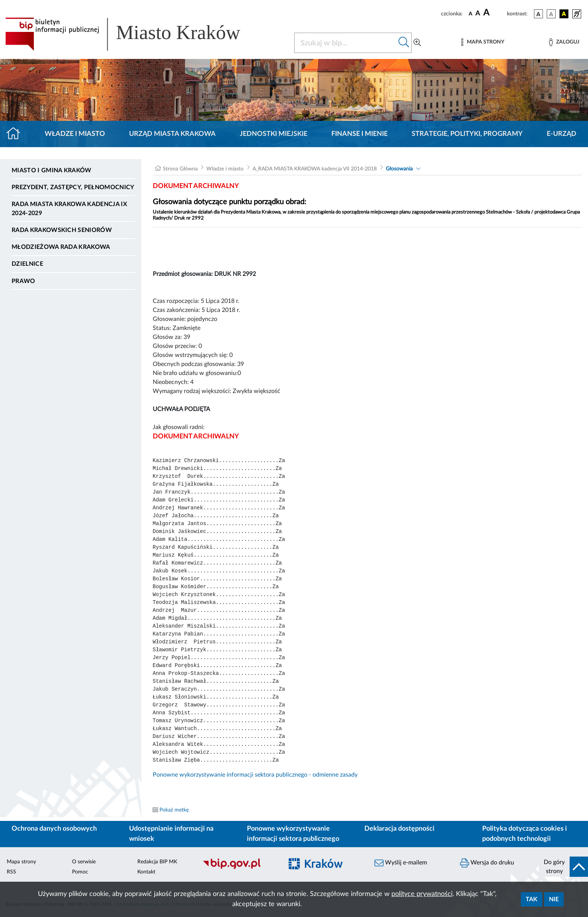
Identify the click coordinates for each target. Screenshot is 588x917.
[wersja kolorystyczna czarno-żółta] (564, 14)
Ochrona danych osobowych (54, 829)
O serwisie (84, 862)
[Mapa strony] (483, 42)
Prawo (23, 281)
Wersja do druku (487, 863)
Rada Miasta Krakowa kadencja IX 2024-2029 (69, 209)
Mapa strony (21, 862)
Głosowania (399, 169)
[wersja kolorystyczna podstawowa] (538, 14)
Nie (554, 899)
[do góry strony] (563, 867)
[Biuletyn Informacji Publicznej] (239, 868)
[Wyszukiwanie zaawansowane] (417, 43)
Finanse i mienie (359, 134)
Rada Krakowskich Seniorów (62, 230)
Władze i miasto (75, 134)
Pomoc (80, 872)
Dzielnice (27, 264)
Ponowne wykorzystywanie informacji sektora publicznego (293, 834)
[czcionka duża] (494, 13)
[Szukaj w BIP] (345, 43)
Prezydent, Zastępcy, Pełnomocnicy (73, 187)
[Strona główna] (16, 134)
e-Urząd (562, 134)
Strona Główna (180, 169)
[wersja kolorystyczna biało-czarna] (551, 14)
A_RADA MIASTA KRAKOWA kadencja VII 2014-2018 (315, 169)
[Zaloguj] (564, 42)
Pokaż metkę (174, 810)
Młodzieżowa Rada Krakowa (61, 247)
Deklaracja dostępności (399, 829)
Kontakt (146, 872)
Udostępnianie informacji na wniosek (171, 834)
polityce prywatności (422, 894)
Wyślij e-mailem (401, 863)
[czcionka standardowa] (471, 14)
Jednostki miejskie (274, 134)
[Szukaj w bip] (404, 43)
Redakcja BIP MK (157, 862)
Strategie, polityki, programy (467, 134)
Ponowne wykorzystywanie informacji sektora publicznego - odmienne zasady (255, 775)
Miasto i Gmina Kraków (52, 170)
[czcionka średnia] (478, 14)
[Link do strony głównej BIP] (134, 34)
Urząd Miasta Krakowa (172, 134)
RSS (11, 872)
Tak (532, 899)
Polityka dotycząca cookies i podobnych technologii (525, 834)
